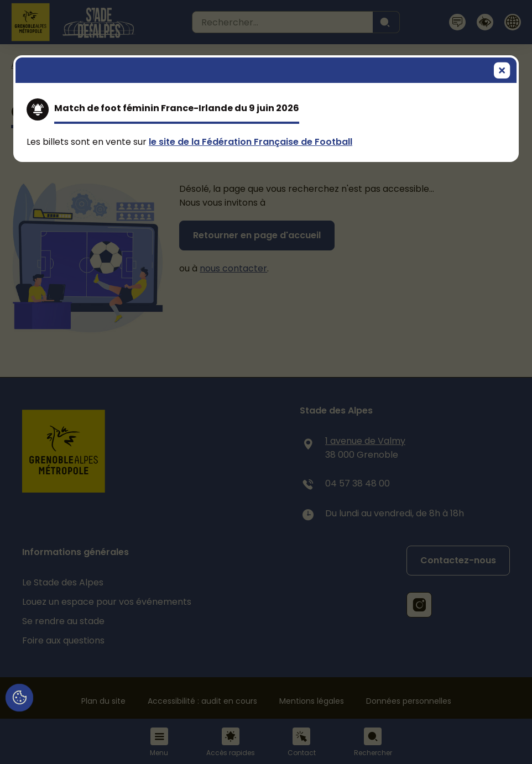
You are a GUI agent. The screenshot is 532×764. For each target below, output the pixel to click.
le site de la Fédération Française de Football (251, 142)
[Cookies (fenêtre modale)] (19, 698)
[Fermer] (502, 72)
